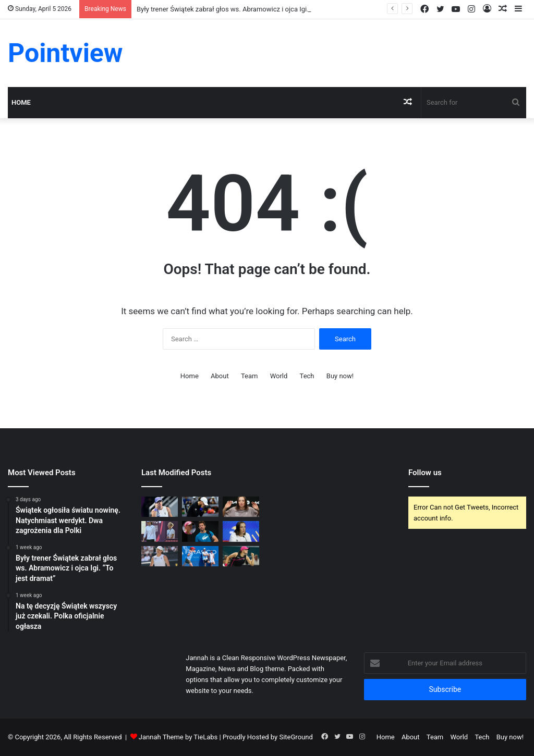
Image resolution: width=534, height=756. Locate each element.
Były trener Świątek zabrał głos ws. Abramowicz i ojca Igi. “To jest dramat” (247, 9)
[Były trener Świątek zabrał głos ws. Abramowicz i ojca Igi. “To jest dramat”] (200, 507)
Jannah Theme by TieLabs (178, 737)
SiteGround (296, 737)
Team (250, 376)
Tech (307, 376)
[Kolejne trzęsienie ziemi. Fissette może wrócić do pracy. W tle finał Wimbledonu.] (200, 531)
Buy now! (340, 376)
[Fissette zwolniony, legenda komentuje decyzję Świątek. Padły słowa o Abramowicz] (200, 556)
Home (21, 102)
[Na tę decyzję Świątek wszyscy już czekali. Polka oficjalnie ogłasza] (241, 507)
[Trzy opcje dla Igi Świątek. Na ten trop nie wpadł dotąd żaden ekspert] (160, 556)
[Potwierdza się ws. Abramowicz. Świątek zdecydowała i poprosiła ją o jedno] (160, 531)
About (220, 376)
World (279, 376)
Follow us (425, 473)
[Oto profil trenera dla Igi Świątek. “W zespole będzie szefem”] (241, 556)
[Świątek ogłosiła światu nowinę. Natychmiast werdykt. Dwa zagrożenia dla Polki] (160, 507)
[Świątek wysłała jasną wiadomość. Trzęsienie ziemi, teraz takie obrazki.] (241, 531)
